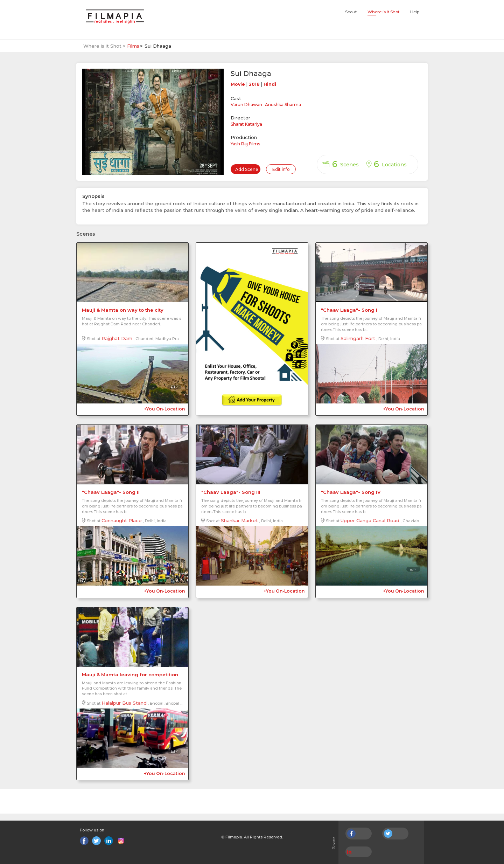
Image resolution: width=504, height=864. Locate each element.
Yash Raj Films (245, 144)
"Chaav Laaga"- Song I (349, 310)
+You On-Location (164, 409)
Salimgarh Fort (358, 338)
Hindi (270, 84)
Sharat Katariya (246, 124)
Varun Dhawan (246, 105)
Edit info (281, 169)
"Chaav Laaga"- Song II (111, 492)
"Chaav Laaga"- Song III (231, 492)
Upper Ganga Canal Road (370, 520)
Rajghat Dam (117, 338)
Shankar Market (239, 520)
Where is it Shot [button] (383, 12)
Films (133, 46)
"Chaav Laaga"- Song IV (351, 492)
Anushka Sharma (283, 105)
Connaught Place (122, 520)
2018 (254, 84)
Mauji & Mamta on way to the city (123, 310)
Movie (238, 84)
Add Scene (247, 169)
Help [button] (415, 12)
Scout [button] (351, 12)
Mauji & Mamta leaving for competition (130, 675)
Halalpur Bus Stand (124, 703)
